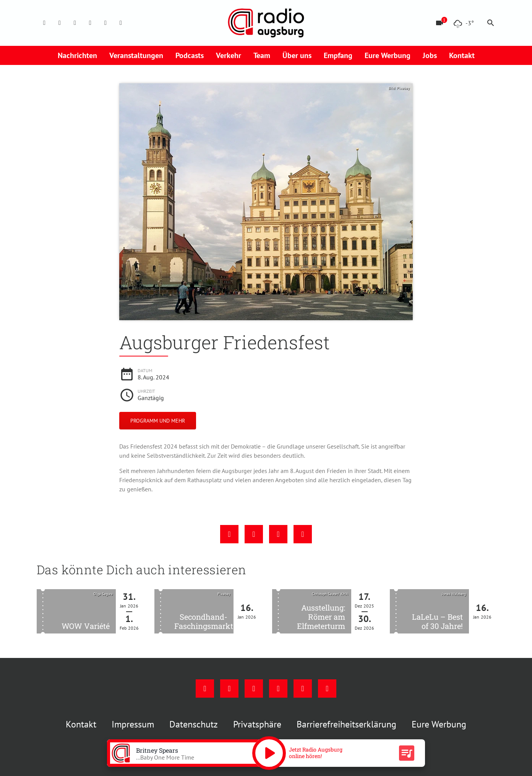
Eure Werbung (388, 55)
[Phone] (105, 23)
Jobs (430, 55)
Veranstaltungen (136, 55)
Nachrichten (77, 55)
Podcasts (190, 55)
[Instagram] (60, 23)
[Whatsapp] (121, 23)
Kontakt (462, 55)
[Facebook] (44, 23)
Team (262, 55)
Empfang (338, 55)
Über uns (297, 55)
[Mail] (90, 23)
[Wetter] (464, 23)
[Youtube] (75, 23)
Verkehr (229, 55)
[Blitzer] (440, 23)
